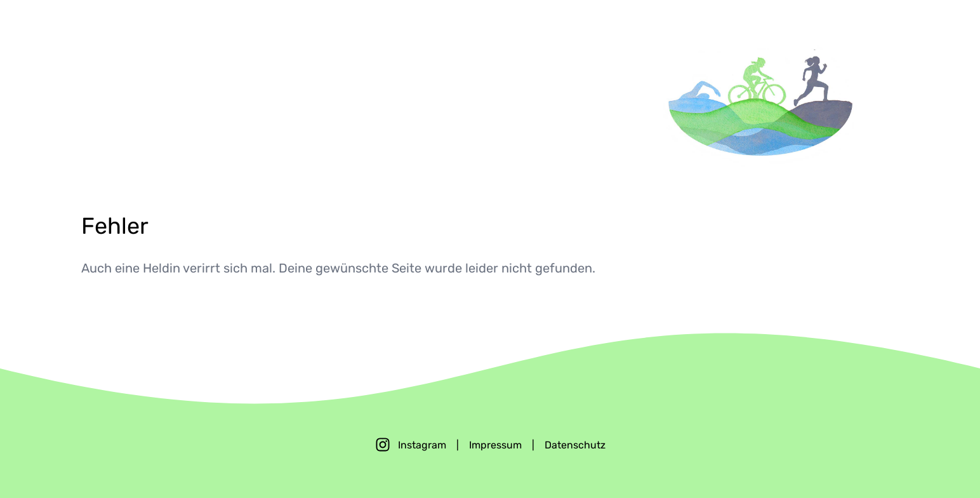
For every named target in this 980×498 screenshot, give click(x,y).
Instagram (422, 445)
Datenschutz (575, 445)
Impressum (495, 445)
